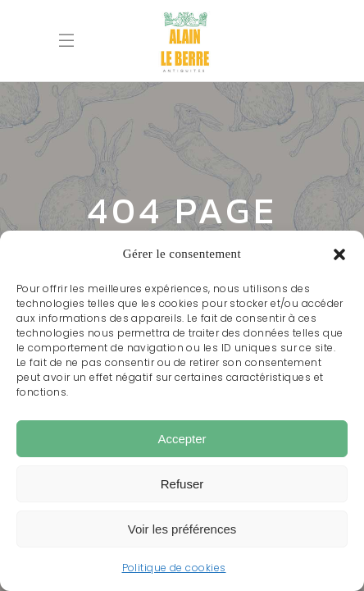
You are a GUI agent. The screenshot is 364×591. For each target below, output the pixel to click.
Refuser (182, 484)
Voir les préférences (182, 529)
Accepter (182, 439)
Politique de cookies (174, 568)
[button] (339, 254)
